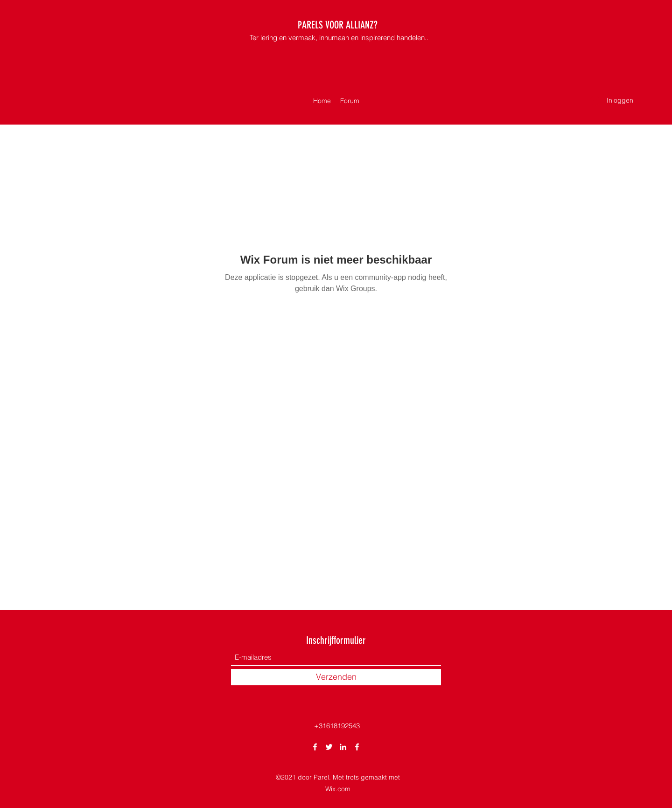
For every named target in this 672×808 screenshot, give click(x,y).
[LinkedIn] (343, 747)
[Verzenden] (336, 677)
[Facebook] (315, 747)
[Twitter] (329, 747)
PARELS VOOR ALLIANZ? (338, 25)
